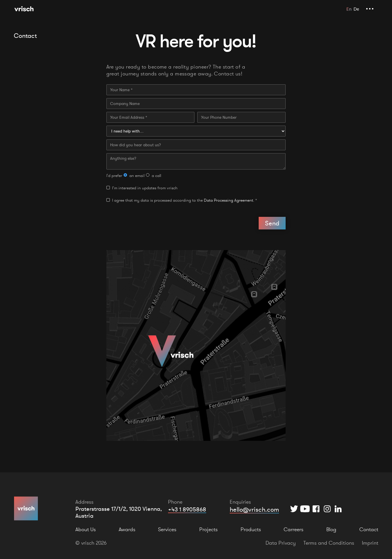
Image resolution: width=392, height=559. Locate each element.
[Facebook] (316, 509)
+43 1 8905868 (187, 509)
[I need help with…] (196, 131)
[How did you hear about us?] (196, 145)
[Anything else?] (196, 161)
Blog (331, 529)
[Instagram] (327, 509)
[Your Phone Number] (241, 117)
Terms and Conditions (329, 543)
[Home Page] (24, 9)
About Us (86, 529)
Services (167, 529)
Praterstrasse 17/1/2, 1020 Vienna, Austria (119, 512)
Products (251, 529)
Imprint (370, 543)
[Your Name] (196, 90)
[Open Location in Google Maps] (196, 345)
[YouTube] (305, 509)
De (356, 9)
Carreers (293, 529)
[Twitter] (294, 509)
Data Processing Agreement (229, 200)
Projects (208, 529)
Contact (369, 529)
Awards (127, 529)
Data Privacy (281, 543)
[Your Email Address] (151, 117)
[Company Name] (196, 104)
